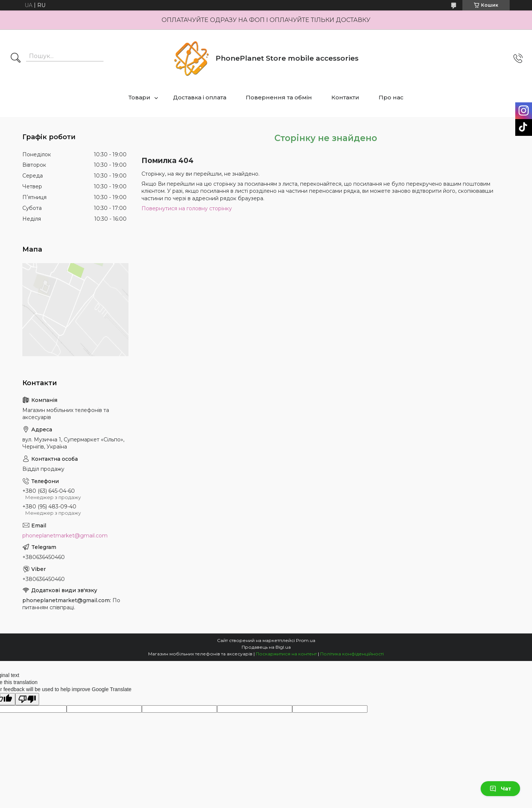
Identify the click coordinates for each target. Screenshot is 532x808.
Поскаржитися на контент (286, 654)
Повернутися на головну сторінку (187, 208)
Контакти (345, 97)
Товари (139, 97)
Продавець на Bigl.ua (266, 647)
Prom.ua (306, 640)
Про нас (391, 97)
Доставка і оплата (200, 97)
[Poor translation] (27, 699)
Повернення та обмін (279, 97)
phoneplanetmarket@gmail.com (65, 536)
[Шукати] (16, 58)
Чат (500, 789)
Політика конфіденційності (352, 654)
